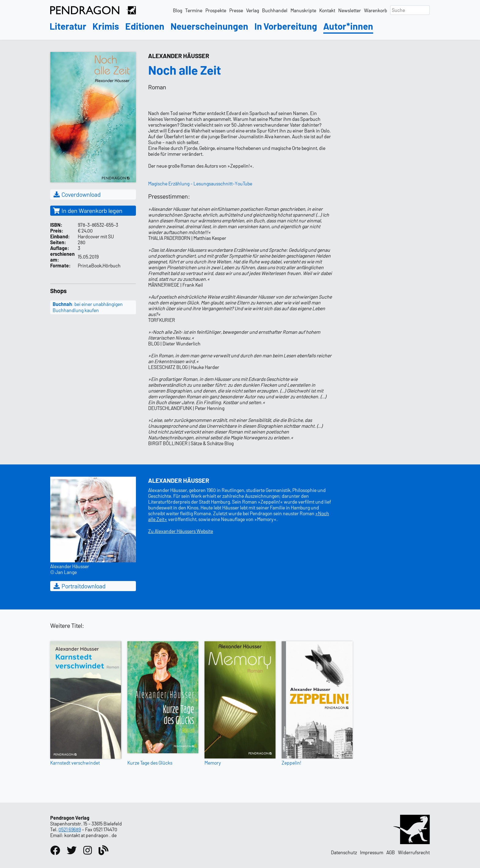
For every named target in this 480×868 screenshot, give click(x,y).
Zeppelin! (291, 763)
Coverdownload (77, 194)
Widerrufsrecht (414, 852)
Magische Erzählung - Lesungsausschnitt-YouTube (200, 183)
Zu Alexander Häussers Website (181, 531)
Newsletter (350, 10)
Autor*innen (348, 26)
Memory (213, 763)
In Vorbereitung (286, 26)
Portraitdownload (79, 586)
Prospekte (216, 10)
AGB (391, 852)
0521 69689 (70, 829)
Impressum (372, 852)
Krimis (106, 26)
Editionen (145, 26)
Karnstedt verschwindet (75, 763)
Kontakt (327, 10)
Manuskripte (303, 10)
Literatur (68, 26)
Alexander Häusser (179, 56)
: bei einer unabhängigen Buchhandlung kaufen (88, 307)
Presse (236, 10)
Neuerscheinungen (209, 26)
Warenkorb (375, 10)
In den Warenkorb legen (88, 210)
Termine (194, 10)
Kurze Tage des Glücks (150, 763)
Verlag (253, 10)
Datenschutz (344, 852)
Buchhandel (275, 10)
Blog (178, 10)
